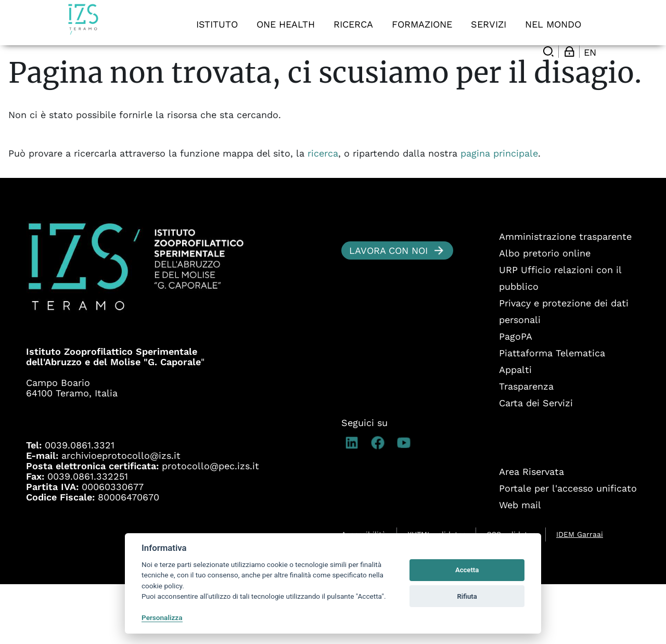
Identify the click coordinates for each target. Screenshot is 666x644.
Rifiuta (467, 596)
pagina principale (499, 213)
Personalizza (162, 617)
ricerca (323, 213)
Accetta (467, 570)
